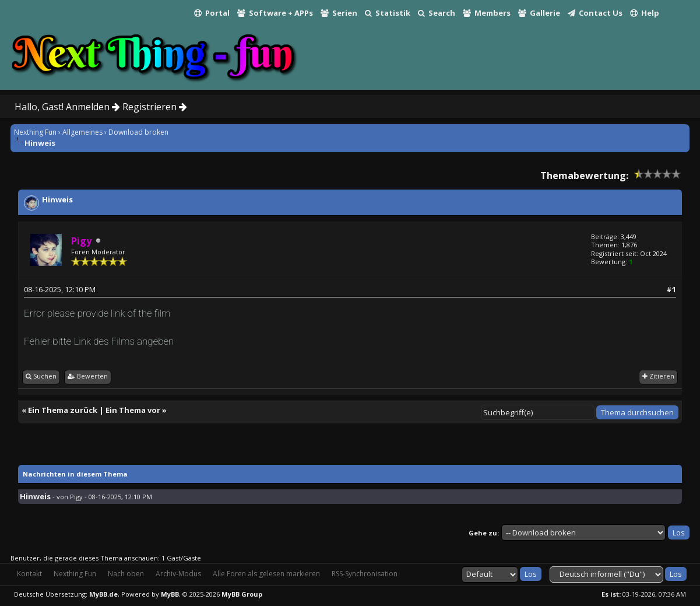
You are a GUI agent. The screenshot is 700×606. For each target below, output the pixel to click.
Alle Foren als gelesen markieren (266, 574)
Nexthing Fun (35, 132)
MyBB (170, 594)
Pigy (76, 497)
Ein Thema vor (133, 410)
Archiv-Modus (178, 574)
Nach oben (126, 574)
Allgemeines (82, 132)
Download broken (138, 132)
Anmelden (93, 107)
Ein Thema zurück (63, 410)
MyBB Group (242, 594)
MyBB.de (103, 594)
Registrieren (155, 107)
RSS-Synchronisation (365, 574)
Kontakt (29, 574)
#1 (671, 289)
